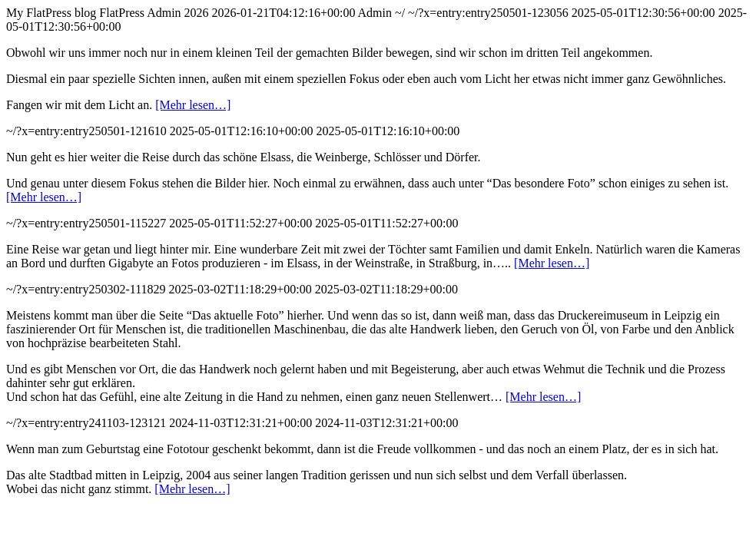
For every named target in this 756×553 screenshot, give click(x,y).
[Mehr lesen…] (193, 105)
